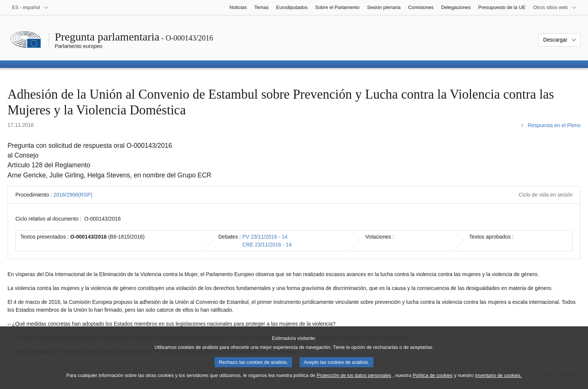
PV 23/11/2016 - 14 (265, 237)
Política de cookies (433, 382)
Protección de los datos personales (354, 382)
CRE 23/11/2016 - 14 (267, 245)
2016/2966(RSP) (73, 195)
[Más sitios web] (555, 8)
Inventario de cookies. (499, 382)
